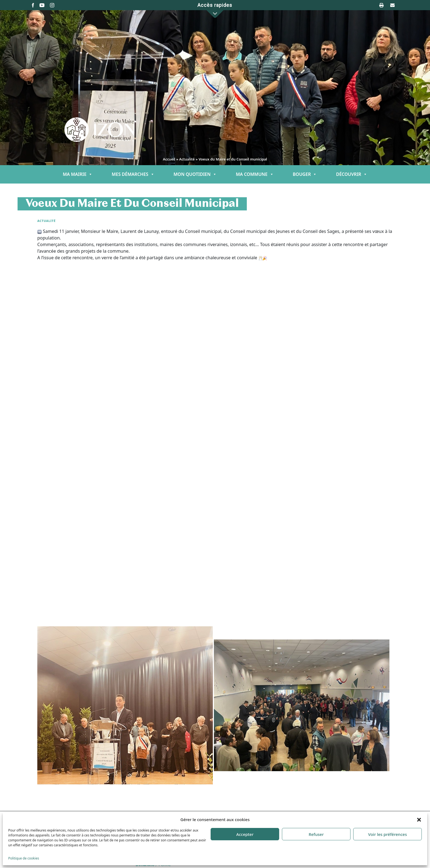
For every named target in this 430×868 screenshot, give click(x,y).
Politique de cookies (24, 858)
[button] (419, 819)
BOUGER (305, 174)
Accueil (169, 159)
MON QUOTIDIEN (195, 174)
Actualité (187, 159)
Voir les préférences (387, 834)
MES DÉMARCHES (133, 174)
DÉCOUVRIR (352, 174)
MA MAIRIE (78, 174)
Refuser (316, 834)
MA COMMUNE (255, 174)
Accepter (245, 834)
